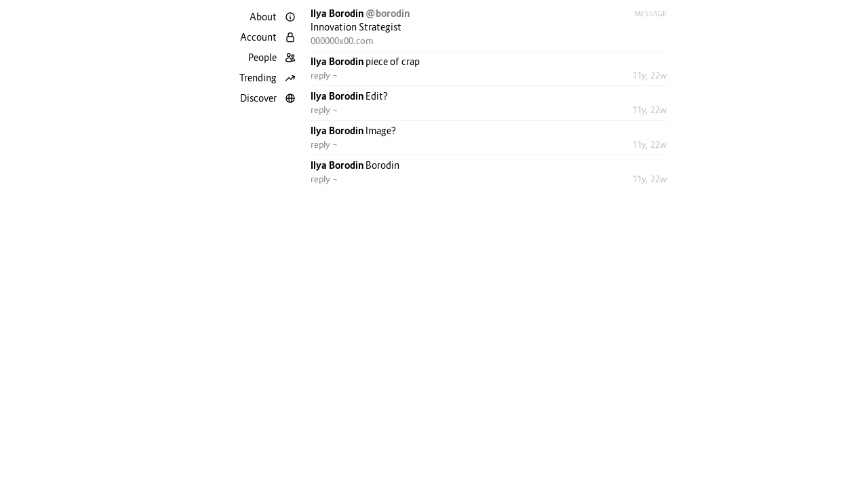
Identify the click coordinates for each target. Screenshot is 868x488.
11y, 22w (649, 75)
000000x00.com (342, 41)
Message (651, 14)
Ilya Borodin (338, 13)
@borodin (388, 13)
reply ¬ (324, 75)
